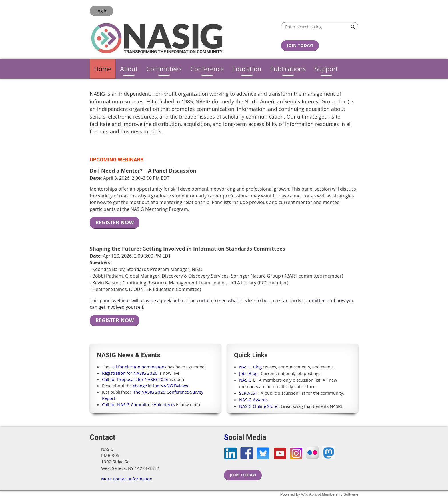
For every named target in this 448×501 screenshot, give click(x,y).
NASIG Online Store (258, 406)
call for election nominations (138, 367)
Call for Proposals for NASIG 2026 (135, 379)
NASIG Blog (250, 367)
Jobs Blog (248, 373)
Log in (101, 11)
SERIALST (248, 393)
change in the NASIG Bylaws (160, 386)
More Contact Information (127, 479)
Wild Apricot (311, 494)
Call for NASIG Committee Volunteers (138, 404)
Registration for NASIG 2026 (130, 373)
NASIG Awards (253, 400)
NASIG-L (247, 380)
